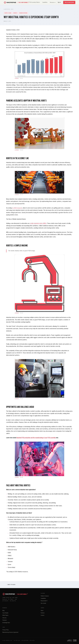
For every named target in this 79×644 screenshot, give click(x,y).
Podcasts (5, 620)
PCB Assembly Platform (34, 2)
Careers (43, 615)
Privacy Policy (6, 630)
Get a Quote (43, 603)
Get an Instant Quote (69, 2)
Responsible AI (44, 601)
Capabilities (45, 2)
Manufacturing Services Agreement (10, 632)
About (42, 611)
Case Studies (5, 613)
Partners (43, 613)
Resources (53, 2)
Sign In (59, 2)
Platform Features (45, 596)
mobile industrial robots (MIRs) (38, 223)
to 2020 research (17, 208)
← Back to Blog (11, 585)
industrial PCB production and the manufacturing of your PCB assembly (36, 438)
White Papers (5, 615)
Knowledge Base (6, 623)
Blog (3, 611)
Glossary (4, 618)
